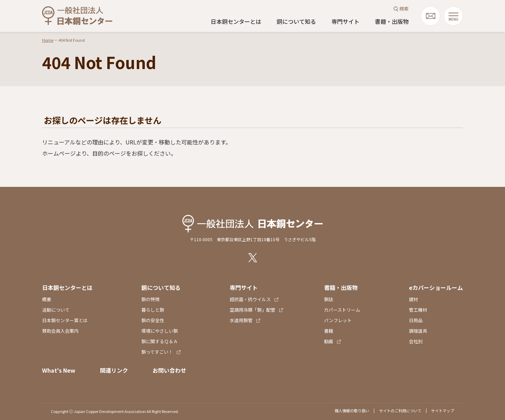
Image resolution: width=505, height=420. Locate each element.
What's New (59, 370)
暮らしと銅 (153, 310)
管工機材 (418, 310)
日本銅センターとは (236, 21)
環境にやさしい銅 (160, 331)
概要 (47, 299)
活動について (56, 310)
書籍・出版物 (392, 21)
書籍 (329, 331)
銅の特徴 (150, 299)
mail (430, 16)
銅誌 (329, 299)
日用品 (416, 320)
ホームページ (59, 153)
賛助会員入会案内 (60, 331)
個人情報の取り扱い (352, 411)
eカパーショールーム (436, 287)
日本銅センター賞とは (65, 320)
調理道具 (418, 331)
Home (48, 40)
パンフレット (338, 320)
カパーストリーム (342, 310)
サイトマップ (443, 411)
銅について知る (296, 21)
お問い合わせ (169, 370)
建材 (413, 299)
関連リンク (114, 370)
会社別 (416, 341)
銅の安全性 (153, 320)
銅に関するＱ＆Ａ (160, 341)
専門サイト (345, 21)
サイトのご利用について (400, 411)
